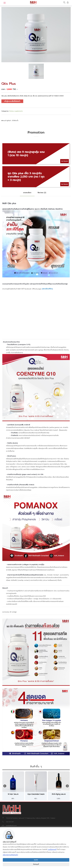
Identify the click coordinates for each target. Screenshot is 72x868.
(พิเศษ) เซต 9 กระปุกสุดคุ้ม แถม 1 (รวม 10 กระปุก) (26, 154)
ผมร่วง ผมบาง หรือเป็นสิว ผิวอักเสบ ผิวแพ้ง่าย (46, 209)
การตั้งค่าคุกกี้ (52, 850)
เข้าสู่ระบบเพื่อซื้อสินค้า (12, 101)
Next (67, 786)
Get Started (65, 161)
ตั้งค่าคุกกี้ (36, 864)
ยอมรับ (36, 860)
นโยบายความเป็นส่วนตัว (10, 855)
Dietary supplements (16, 111)
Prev (5, 786)
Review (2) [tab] (42, 193)
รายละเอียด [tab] (27, 193)
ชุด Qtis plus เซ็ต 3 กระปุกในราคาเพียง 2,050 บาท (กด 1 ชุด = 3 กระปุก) (26, 177)
